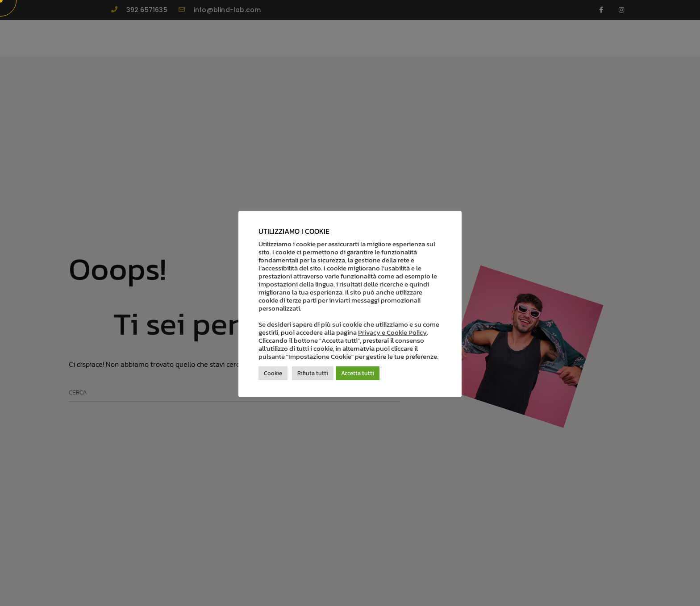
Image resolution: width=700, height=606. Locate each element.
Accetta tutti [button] (358, 373)
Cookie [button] (273, 373)
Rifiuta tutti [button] (313, 373)
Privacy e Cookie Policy (392, 332)
